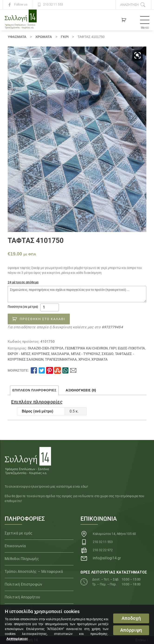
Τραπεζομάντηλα (61, 359)
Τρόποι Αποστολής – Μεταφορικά (34, 572)
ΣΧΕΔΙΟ (107, 354)
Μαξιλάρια (60, 354)
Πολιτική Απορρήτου (22, 597)
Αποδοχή (131, 618)
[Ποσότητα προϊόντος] (50, 307)
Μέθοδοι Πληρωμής (22, 559)
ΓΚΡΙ (65, 37)
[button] (138, 55)
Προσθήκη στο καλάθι (42, 319)
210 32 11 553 (53, 5)
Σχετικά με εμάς (19, 533)
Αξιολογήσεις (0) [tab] (81, 390)
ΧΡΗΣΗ (84, 359)
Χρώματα (44, 37)
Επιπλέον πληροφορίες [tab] (34, 390)
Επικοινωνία (15, 546)
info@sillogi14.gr (107, 558)
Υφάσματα (17, 37)
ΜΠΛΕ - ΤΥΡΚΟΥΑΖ (86, 354)
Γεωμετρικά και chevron (86, 348)
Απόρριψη (131, 630)
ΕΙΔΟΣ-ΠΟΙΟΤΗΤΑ (131, 348)
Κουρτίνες (41, 354)
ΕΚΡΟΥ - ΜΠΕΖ (19, 354)
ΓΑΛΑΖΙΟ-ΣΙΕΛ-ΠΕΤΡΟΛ (46, 348)
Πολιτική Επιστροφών (23, 584)
